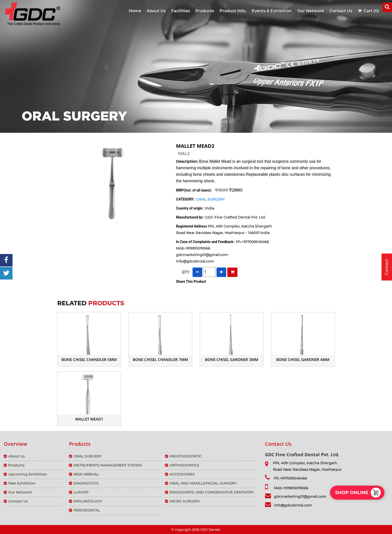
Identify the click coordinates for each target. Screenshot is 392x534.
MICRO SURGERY (185, 501)
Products (205, 11)
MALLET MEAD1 (89, 419)
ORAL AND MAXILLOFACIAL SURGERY (203, 483)
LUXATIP (81, 492)
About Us (156, 11)
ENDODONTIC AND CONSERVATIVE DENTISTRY (212, 492)
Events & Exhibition (272, 11)
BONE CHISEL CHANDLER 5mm (89, 359)
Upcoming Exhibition (28, 474)
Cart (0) (368, 11)
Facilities (180, 11)
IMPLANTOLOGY (88, 501)
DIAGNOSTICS (86, 483)
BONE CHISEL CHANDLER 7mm (160, 359)
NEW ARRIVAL (86, 474)
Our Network (311, 11)
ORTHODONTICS (184, 465)
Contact (387, 267)
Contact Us (341, 11)
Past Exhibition (22, 483)
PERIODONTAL (87, 510)
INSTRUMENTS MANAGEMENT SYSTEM (108, 465)
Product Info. (233, 11)
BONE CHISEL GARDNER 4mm (303, 359)
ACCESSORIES (182, 474)
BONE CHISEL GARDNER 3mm (232, 359)
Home (135, 11)
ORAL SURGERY (211, 199)
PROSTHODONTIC (186, 456)
